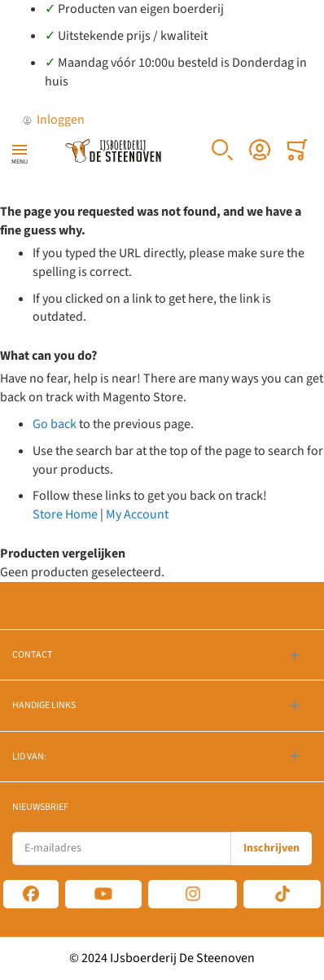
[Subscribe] (271, 849)
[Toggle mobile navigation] (20, 150)
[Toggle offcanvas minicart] (297, 150)
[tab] (162, 654)
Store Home (65, 514)
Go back (55, 424)
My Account (137, 514)
